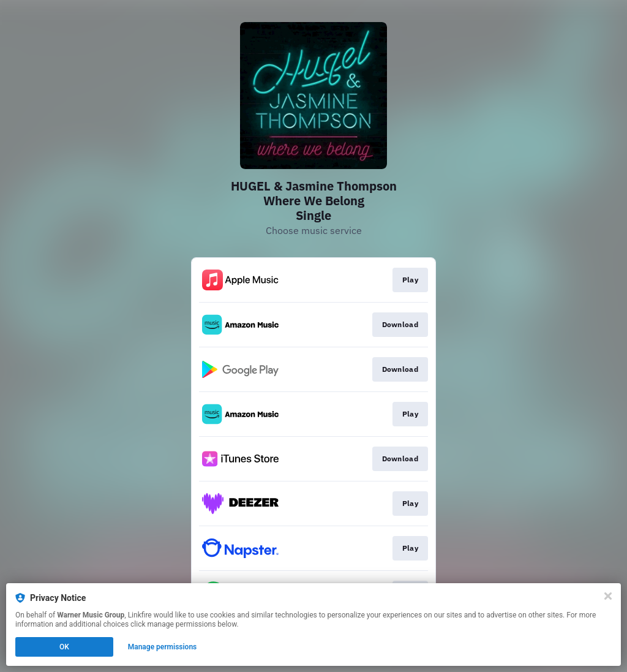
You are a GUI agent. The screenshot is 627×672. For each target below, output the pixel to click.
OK (64, 647)
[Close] (608, 596)
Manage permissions (163, 647)
